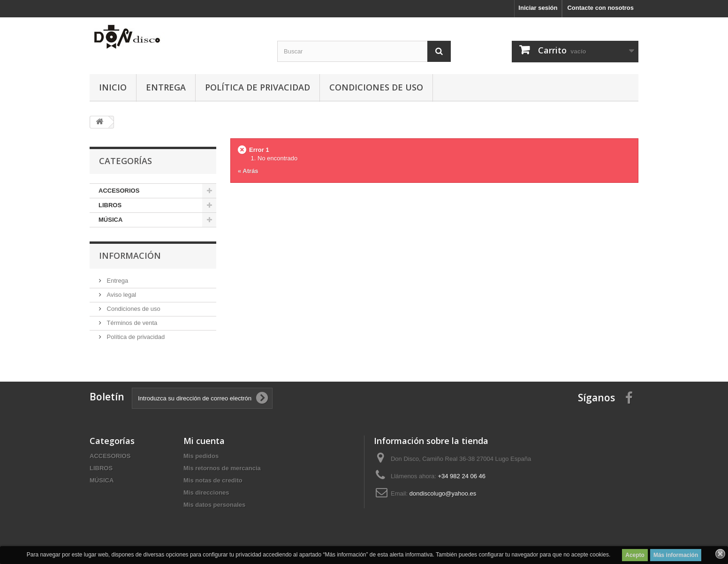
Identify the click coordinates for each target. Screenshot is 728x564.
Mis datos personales (214, 505)
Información (130, 256)
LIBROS (110, 205)
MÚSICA (110, 220)
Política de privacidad (258, 87)
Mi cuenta (204, 441)
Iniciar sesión (538, 8)
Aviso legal (121, 295)
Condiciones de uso (376, 87)
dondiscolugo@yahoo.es (443, 493)
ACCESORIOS (119, 191)
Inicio (113, 87)
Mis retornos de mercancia (222, 468)
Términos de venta (131, 323)
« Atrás (248, 171)
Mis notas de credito (213, 480)
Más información (676, 555)
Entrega (166, 87)
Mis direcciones (206, 493)
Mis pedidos (201, 456)
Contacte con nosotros (600, 8)
